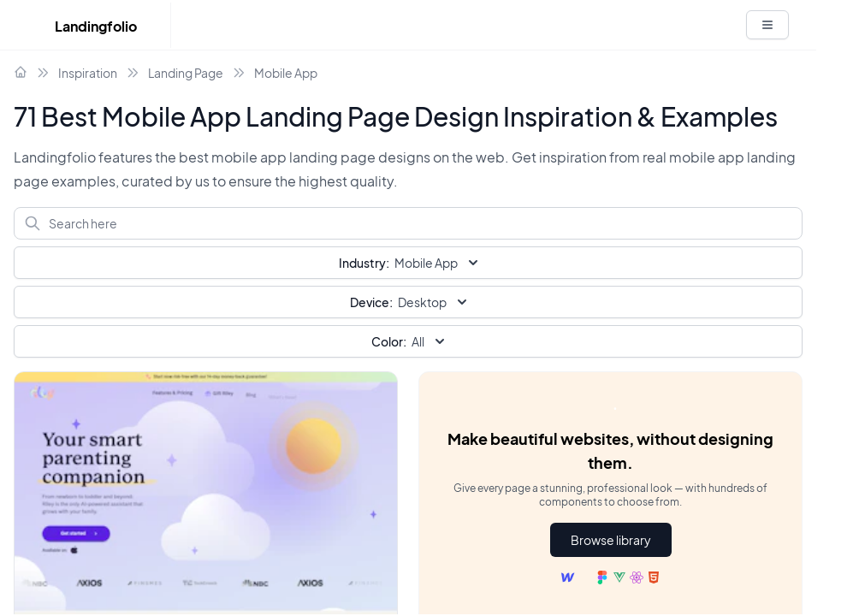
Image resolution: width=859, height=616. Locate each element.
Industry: (364, 263)
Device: (371, 302)
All (410, 341)
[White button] (767, 25)
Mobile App (286, 73)
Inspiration (88, 73)
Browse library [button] (611, 540)
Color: (389, 341)
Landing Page (186, 73)
